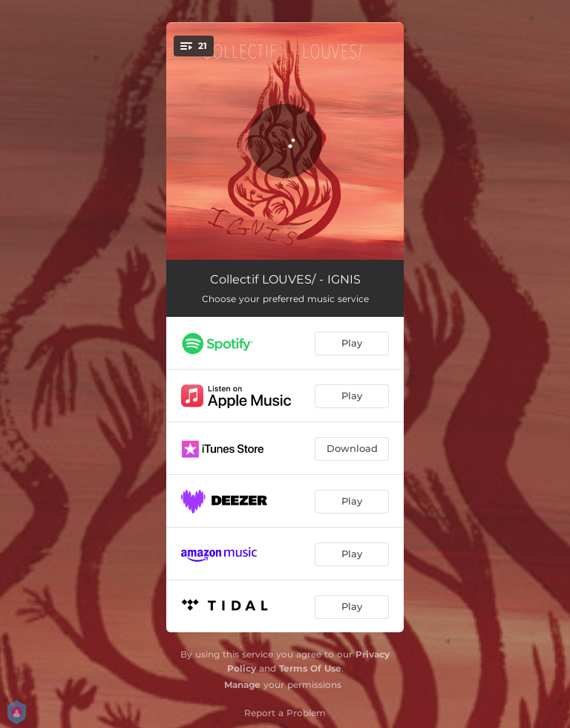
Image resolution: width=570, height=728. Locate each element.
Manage (242, 685)
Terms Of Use (310, 668)
